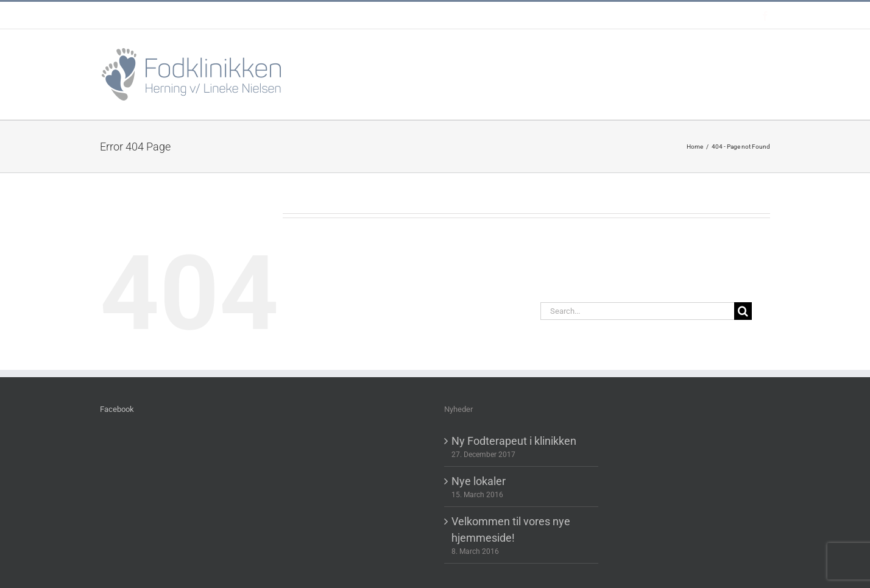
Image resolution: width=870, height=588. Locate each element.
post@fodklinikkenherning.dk (410, 15)
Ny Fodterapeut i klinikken (514, 441)
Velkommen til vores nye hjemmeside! (511, 530)
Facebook (117, 409)
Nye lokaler (479, 481)
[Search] (743, 311)
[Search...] (637, 311)
